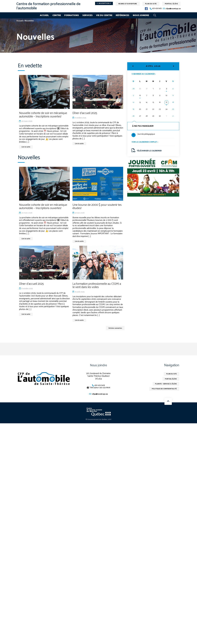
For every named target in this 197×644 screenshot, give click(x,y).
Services (87, 15)
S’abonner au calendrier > (145, 74)
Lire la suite (27, 147)
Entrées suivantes (114, 330)
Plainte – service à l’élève (164, 387)
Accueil (44, 15)
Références (123, 15)
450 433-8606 (105, 390)
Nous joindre (141, 15)
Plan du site (151, 4)
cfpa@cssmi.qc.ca (173, 9)
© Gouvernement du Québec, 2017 (99, 422)
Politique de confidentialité (163, 392)
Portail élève (171, 4)
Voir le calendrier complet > (146, 143)
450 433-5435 (157, 9)
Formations (72, 15)
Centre (57, 15)
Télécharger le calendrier (148, 152)
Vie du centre (104, 15)
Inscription (104, 3)
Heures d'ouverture (128, 4)
